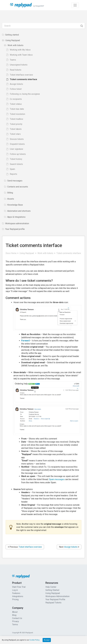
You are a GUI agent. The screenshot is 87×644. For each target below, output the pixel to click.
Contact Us (17, 618)
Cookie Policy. (35, 640)
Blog (14, 615)
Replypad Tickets (53, 603)
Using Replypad (27, 253)
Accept (47, 640)
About (15, 612)
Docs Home (11, 253)
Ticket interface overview (30, 547)
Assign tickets (71, 547)
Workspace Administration (57, 596)
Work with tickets (46, 253)
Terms (15, 625)
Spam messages (57, 479)
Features (16, 593)
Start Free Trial (19, 587)
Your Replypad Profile (55, 599)
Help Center (51, 587)
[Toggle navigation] (75, 5)
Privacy (16, 621)
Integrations (18, 596)
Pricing (15, 599)
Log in (15, 590)
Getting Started (52, 590)
